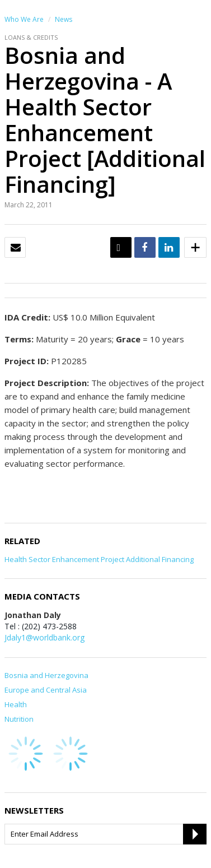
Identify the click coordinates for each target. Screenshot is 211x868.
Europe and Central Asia (46, 690)
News (64, 19)
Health (16, 704)
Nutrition (19, 719)
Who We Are (24, 19)
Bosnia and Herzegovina (46, 675)
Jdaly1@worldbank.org (44, 637)
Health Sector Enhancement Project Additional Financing (99, 559)
